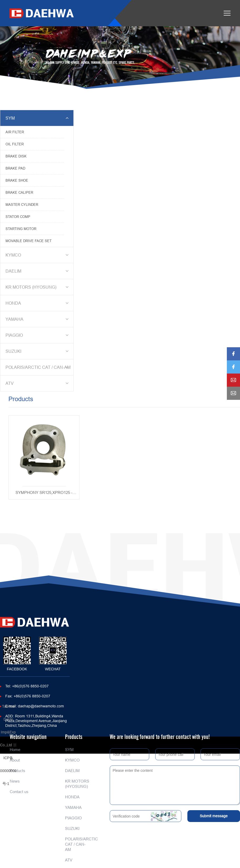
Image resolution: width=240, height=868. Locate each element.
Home (15, 750)
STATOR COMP (18, 217)
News (15, 781)
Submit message (214, 816)
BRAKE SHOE (17, 180)
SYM (38, 118)
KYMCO (38, 255)
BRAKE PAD (15, 168)
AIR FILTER (15, 132)
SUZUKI (38, 351)
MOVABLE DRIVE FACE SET (29, 241)
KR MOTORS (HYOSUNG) (38, 287)
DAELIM (38, 271)
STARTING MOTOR (21, 229)
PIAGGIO (38, 335)
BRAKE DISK (16, 156)
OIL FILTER (15, 144)
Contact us (19, 792)
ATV (38, 383)
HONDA (38, 303)
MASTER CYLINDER (22, 205)
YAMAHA (38, 319)
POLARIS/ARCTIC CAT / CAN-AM (38, 367)
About (15, 760)
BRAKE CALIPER (19, 192)
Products (17, 771)
